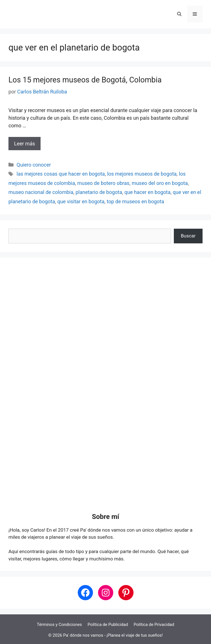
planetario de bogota (99, 192)
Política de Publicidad (108, 625)
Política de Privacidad (154, 625)
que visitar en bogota (81, 201)
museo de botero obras (103, 183)
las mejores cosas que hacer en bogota (61, 174)
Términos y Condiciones (59, 625)
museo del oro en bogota (160, 183)
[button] (179, 14)
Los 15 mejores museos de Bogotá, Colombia (85, 80)
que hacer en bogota (147, 192)
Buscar (188, 236)
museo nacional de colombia (41, 192)
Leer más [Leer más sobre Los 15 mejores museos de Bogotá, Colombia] (25, 144)
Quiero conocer (34, 165)
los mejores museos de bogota (142, 174)
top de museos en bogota (136, 201)
